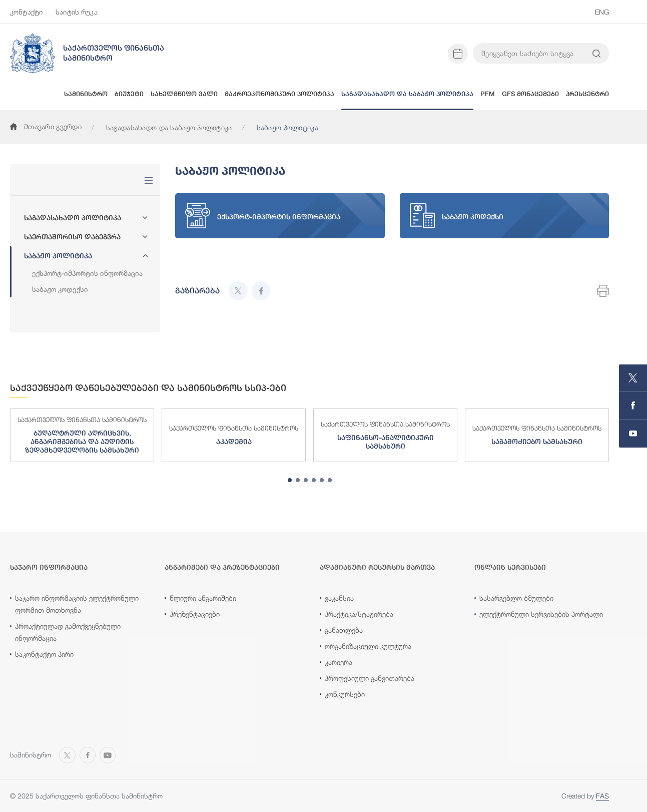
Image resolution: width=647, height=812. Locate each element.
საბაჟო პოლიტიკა (58, 256)
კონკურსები (345, 694)
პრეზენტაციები (195, 614)
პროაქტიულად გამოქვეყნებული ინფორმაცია (68, 632)
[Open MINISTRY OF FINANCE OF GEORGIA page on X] (633, 378)
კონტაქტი (26, 12)
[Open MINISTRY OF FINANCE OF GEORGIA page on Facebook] (633, 406)
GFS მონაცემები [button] (530, 94)
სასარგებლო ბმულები (516, 598)
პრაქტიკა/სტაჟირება (359, 614)
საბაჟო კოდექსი (60, 289)
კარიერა (339, 662)
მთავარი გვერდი (46, 126)
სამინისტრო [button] (86, 94)
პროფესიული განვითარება (370, 678)
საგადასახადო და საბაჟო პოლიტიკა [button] (407, 94)
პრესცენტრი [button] (587, 94)
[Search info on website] (596, 54)
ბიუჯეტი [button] (129, 94)
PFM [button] (488, 94)
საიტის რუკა (77, 12)
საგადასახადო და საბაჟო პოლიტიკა (169, 127)
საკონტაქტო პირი (44, 654)
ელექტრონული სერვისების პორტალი (541, 614)
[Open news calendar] (458, 54)
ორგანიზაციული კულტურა (368, 646)
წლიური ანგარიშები (203, 598)
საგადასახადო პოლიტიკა (73, 218)
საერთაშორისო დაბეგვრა (72, 237)
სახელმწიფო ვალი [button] (184, 94)
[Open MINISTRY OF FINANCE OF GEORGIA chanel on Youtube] (633, 434)
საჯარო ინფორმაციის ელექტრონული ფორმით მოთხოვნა (77, 604)
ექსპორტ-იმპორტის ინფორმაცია (87, 273)
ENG (602, 12)
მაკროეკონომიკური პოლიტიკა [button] (279, 94)
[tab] (290, 480)
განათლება (344, 630)
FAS (602, 796)
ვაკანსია (339, 598)
